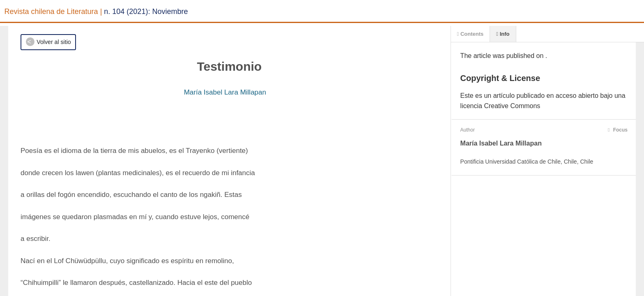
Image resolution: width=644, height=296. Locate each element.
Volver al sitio (54, 42)
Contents (470, 34)
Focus (618, 130)
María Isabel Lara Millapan (225, 92)
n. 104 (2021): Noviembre (146, 12)
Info (503, 34)
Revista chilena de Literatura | (53, 12)
